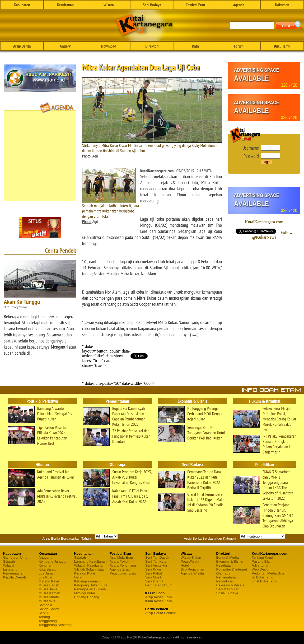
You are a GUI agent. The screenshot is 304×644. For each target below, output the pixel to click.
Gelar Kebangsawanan (87, 579)
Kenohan (45, 565)
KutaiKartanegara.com (264, 222)
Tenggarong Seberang (56, 625)
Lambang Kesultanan (90, 561)
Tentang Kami (262, 557)
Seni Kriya (153, 569)
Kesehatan (224, 565)
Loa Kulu (45, 577)
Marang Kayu (49, 581)
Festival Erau (195, 5)
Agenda (239, 5)
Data (195, 46)
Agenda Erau (120, 569)
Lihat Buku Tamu (265, 581)
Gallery (65, 46)
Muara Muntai (49, 597)
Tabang (44, 617)
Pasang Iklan (262, 561)
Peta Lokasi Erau (123, 573)
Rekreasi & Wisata (230, 585)
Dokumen (282, 5)
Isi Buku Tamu (262, 577)
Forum (239, 46)
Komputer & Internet (231, 569)
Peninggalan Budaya (90, 589)
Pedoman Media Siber (269, 573)
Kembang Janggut (53, 561)
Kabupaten (22, 5)
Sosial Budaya (227, 593)
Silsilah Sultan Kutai (89, 569)
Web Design (261, 569)
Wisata (109, 5)
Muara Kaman (49, 593)
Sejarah (9, 561)
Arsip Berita (22, 46)
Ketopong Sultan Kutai (91, 585)
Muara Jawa (48, 589)
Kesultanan (65, 5)
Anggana (45, 557)
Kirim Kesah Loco (158, 601)
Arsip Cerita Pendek (160, 613)
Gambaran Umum (17, 557)
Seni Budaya (152, 5)
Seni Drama (154, 581)
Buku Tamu (282, 46)
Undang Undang (86, 597)
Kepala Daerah (15, 577)
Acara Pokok (119, 561)
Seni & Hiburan (228, 589)
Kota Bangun (48, 569)
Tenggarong (48, 621)
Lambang (10, 569)
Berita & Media (227, 557)
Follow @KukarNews (272, 235)
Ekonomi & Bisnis (229, 561)
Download (109, 46)
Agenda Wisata (192, 573)
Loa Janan (47, 573)
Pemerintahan (14, 573)
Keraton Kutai (84, 573)
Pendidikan (225, 581)
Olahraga (223, 573)
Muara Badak (49, 585)
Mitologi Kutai (84, 593)
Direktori (152, 46)
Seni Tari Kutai (156, 561)
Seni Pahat (153, 573)
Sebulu (44, 613)
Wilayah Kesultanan (89, 565)
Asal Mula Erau (121, 557)
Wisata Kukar (191, 557)
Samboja (45, 605)
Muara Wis (47, 601)
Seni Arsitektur (156, 565)
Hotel (185, 565)
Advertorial (260, 565)
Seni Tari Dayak (157, 557)
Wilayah (9, 565)
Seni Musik (153, 577)
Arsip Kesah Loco (158, 597)
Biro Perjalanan (192, 569)
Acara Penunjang (123, 565)
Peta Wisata (190, 561)
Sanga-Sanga (49, 609)
